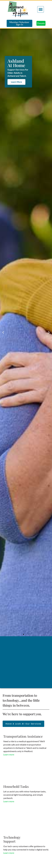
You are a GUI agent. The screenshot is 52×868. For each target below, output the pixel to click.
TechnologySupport (12, 839)
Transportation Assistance (23, 736)
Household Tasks (16, 786)
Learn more (9, 754)
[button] (41, 9)
